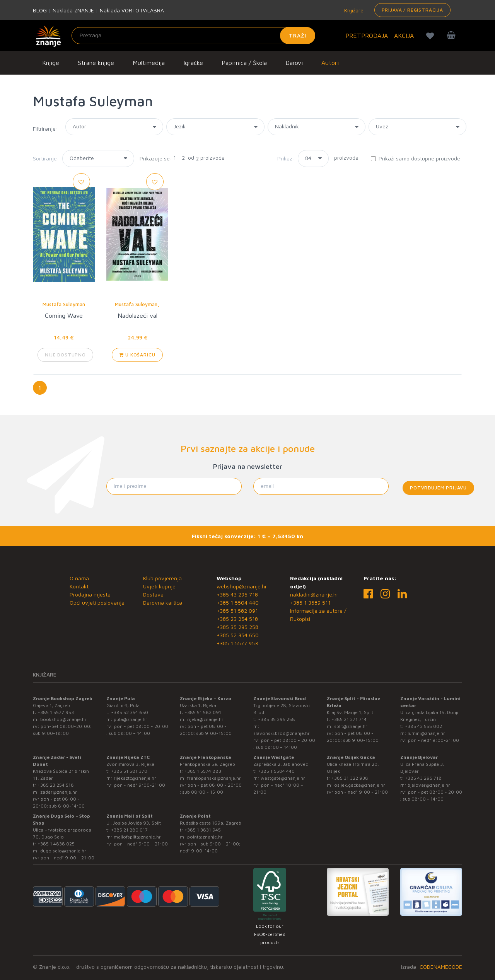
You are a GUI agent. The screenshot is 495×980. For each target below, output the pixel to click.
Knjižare (353, 10)
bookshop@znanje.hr (63, 719)
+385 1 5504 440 (238, 602)
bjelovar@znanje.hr (429, 785)
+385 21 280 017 (129, 830)
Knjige (51, 63)
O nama (79, 578)
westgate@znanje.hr (283, 778)
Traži (298, 35)
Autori (330, 63)
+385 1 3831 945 (203, 830)
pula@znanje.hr (131, 719)
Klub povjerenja (162, 578)
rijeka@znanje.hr (205, 719)
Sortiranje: (46, 158)
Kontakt (79, 586)
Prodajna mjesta (90, 594)
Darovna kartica (163, 602)
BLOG (40, 10)
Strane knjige (96, 63)
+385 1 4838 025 (56, 844)
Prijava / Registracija (412, 10)
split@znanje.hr (351, 726)
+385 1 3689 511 (310, 602)
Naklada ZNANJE (73, 10)
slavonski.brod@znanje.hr (282, 733)
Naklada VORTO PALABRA (132, 10)
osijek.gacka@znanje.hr (360, 785)
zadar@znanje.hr (59, 792)
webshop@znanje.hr (242, 586)
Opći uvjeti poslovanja (97, 602)
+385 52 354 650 (238, 635)
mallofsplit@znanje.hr (137, 837)
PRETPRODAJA (367, 36)
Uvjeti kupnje (159, 586)
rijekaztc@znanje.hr (135, 778)
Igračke (193, 63)
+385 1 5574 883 (203, 771)
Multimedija (149, 63)
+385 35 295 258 (237, 627)
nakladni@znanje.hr (314, 594)
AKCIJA (404, 36)
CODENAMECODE (441, 967)
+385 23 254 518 (237, 619)
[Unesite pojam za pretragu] (193, 36)
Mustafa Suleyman (64, 304)
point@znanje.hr (205, 837)
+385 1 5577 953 (237, 643)
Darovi (294, 63)
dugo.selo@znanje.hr (63, 851)
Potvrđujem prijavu (438, 488)
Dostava (153, 594)
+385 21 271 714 (349, 719)
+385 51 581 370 (129, 771)
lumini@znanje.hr (426, 733)
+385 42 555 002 (423, 726)
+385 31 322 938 (350, 778)
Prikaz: (286, 158)
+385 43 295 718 (237, 594)
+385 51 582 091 (237, 611)
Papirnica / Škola (244, 63)
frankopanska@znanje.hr (214, 778)
